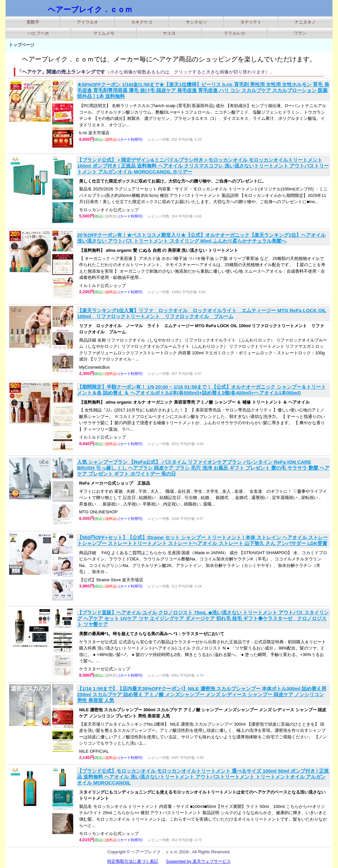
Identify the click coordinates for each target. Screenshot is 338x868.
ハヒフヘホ (38, 33)
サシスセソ (196, 22)
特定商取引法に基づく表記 (133, 861)
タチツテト (251, 22)
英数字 (33, 22)
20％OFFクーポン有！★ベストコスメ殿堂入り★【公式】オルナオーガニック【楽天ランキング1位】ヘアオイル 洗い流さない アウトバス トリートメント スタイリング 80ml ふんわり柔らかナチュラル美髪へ (201, 238)
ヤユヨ (169, 33)
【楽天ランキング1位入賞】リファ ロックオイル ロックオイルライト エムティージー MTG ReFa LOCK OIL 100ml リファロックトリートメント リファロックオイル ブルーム (202, 313)
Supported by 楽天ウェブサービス (198, 861)
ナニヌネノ (305, 22)
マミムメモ (104, 33)
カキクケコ (142, 22)
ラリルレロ (235, 33)
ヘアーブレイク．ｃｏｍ (90, 9)
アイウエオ (87, 22)
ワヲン (300, 33)
